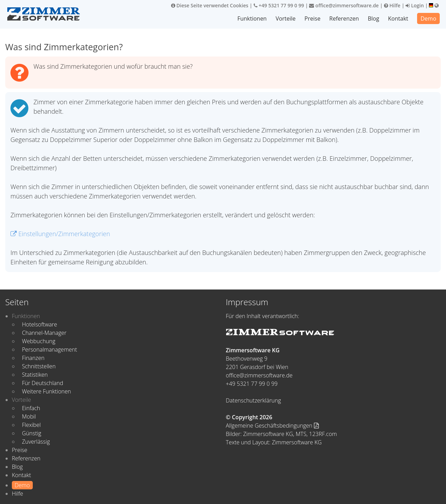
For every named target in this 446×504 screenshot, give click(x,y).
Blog (373, 18)
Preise (313, 18)
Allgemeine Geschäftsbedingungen (272, 426)
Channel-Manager (44, 333)
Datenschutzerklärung (253, 400)
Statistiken (35, 375)
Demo (428, 18)
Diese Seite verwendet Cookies (210, 5)
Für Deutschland (43, 383)
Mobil (29, 416)
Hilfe (392, 5)
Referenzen (344, 18)
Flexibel (31, 425)
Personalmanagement (49, 349)
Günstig (32, 433)
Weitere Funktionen (47, 391)
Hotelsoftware (40, 324)
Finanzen (33, 358)
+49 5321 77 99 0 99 (279, 5)
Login (415, 5)
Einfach (31, 408)
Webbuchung (39, 341)
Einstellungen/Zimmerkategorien (60, 234)
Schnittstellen (39, 366)
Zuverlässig (36, 442)
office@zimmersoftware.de (344, 5)
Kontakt (398, 18)
